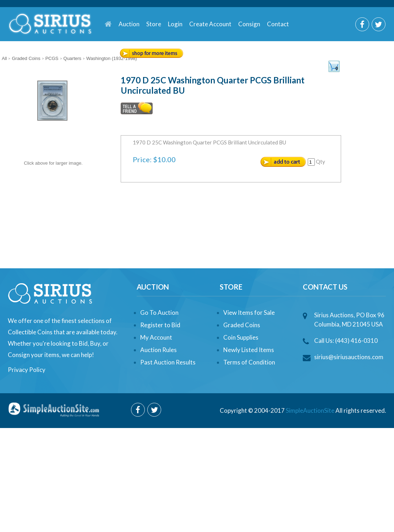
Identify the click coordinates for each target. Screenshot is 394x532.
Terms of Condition (249, 362)
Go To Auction (159, 312)
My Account (156, 337)
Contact (278, 24)
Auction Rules (158, 350)
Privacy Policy (27, 370)
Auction (129, 24)
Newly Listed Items (249, 350)
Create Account (210, 24)
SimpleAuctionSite (310, 410)
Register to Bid (160, 325)
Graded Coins (242, 325)
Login (175, 24)
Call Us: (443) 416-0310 (346, 341)
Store (154, 24)
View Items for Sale (249, 312)
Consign (249, 24)
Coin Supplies (241, 337)
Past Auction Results (168, 362)
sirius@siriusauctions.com (349, 357)
